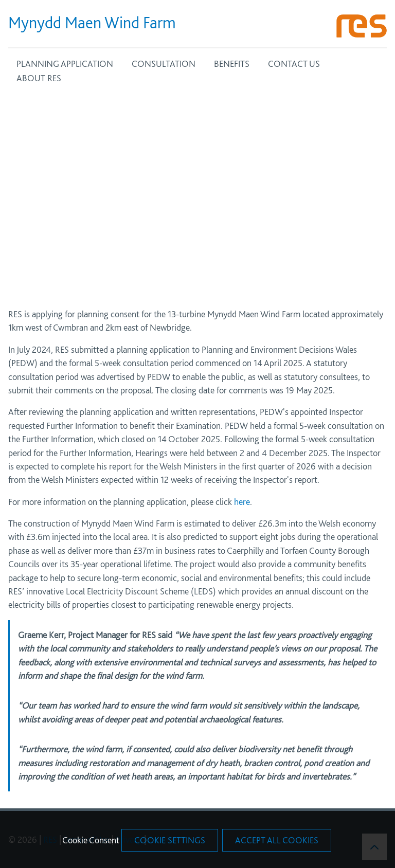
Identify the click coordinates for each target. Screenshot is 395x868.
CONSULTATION (164, 64)
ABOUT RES (39, 78)
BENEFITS (232, 64)
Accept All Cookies (277, 840)
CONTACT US (294, 64)
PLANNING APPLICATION (65, 64)
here (242, 502)
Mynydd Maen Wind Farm (92, 23)
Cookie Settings (170, 840)
